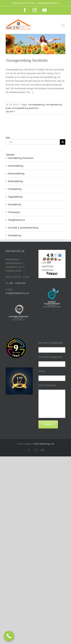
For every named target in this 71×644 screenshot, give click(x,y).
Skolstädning (15, 235)
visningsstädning (36, 104)
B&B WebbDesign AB (44, 444)
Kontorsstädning (16, 174)
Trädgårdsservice (16, 220)
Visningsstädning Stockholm (27, 60)
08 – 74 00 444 (18, 283)
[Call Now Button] (9, 636)
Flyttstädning (15, 189)
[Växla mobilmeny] (63, 25)
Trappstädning (15, 197)
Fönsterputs (14, 212)
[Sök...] (33, 142)
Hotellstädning (16, 166)
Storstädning (14, 204)
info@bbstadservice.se (48, 3)
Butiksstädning (15, 181)
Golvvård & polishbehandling (23, 228)
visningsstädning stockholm (25, 108)
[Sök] (63, 142)
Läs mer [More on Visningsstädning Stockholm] (9, 111)
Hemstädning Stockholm (21, 158)
